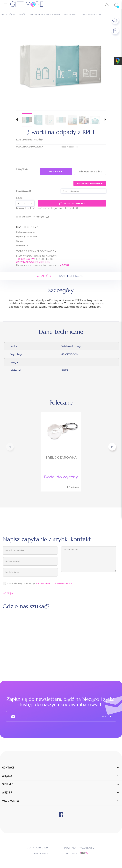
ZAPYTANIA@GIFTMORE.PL (33, 262)
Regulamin (40, 853)
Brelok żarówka (61, 458)
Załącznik (22, 169)
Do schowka (24, 217)
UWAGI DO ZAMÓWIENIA (30, 147)
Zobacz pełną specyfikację (36, 251)
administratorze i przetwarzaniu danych (54, 584)
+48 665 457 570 (26, 259)
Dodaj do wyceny (72, 203)
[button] (17, 120)
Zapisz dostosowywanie (90, 183)
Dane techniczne (72, 276)
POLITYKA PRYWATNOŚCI (81, 848)
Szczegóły (43, 276)
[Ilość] (25, 203)
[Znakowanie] (84, 191)
